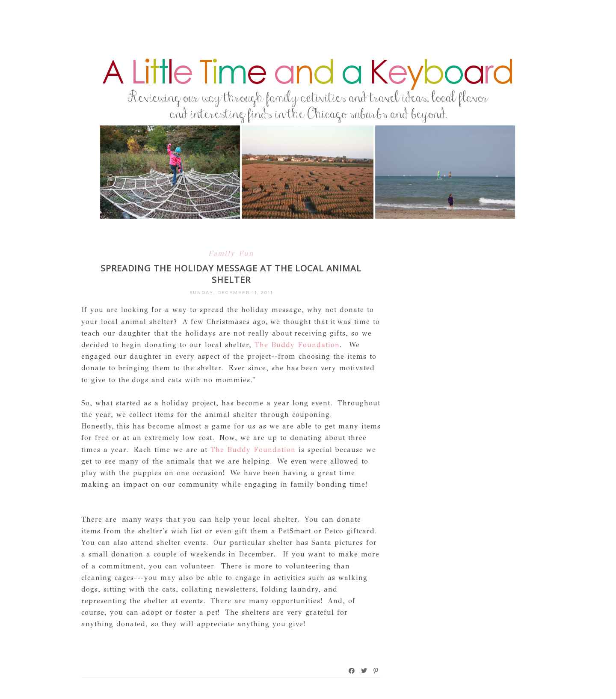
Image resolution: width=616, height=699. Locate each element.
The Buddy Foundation (297, 345)
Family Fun (231, 253)
